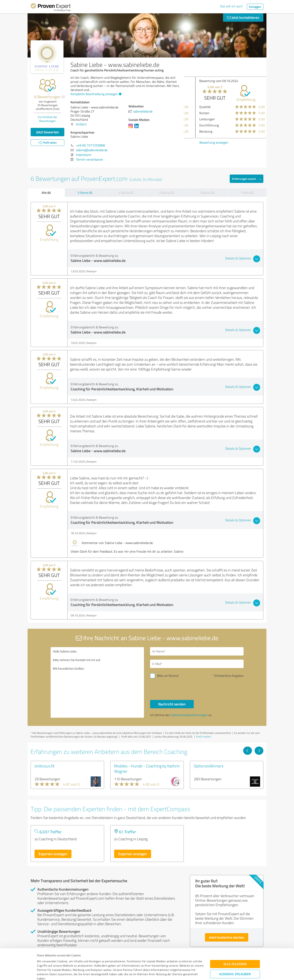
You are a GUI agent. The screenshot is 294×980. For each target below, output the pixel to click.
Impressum (44, 961)
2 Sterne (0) (207, 193)
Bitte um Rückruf (168, 676)
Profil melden (204, 737)
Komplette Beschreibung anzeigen (95, 94)
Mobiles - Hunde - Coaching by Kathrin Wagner (147, 768)
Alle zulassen (235, 938)
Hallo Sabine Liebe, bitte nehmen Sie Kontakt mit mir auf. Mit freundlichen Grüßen (97, 682)
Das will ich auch (231, 6)
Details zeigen (176, 972)
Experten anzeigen (53, 854)
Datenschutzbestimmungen (72, 961)
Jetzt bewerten (48, 132)
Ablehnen (235, 960)
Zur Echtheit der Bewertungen (47, 119)
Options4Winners (209, 766)
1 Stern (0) (247, 193)
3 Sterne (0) (166, 193)
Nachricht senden (172, 704)
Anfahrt (81, 124)
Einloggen (255, 7)
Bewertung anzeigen (202, 142)
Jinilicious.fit (45, 766)
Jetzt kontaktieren (243, 17)
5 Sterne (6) (85, 193)
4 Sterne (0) (126, 193)
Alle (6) (46, 193)
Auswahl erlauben (235, 948)
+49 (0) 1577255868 (90, 145)
